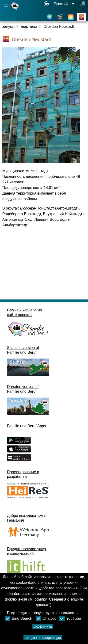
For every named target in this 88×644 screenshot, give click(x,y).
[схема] (50, 17)
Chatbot (46, 619)
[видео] (60, 17)
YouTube (70, 619)
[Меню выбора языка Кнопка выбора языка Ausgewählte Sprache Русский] (64, 4)
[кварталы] (81, 17)
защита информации (43, 638)
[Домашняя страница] (15, 10)
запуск (8, 27)
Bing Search (18, 619)
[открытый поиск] (83, 4)
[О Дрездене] (71, 17)
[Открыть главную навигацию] (6, 5)
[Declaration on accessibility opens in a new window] (46, 4)
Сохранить (43, 626)
